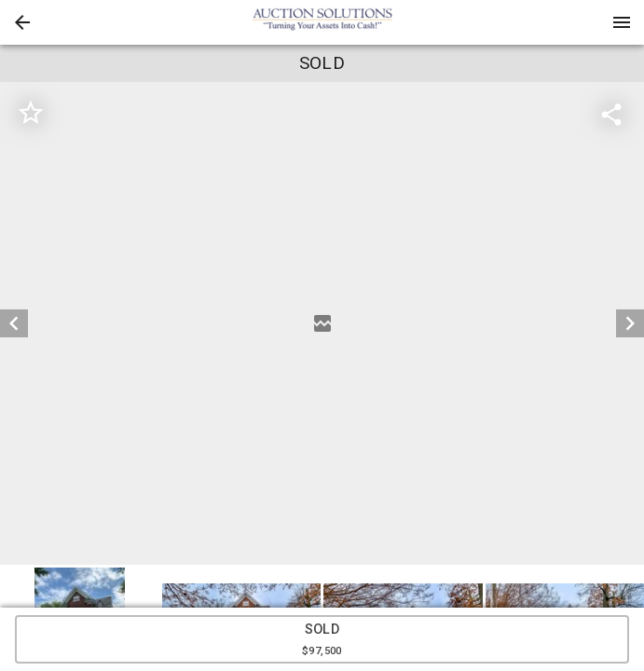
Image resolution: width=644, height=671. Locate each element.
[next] (630, 323)
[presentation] (322, 22)
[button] (22, 22)
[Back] (22, 22)
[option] (322, 323)
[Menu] (622, 22)
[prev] (14, 323)
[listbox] (322, 323)
